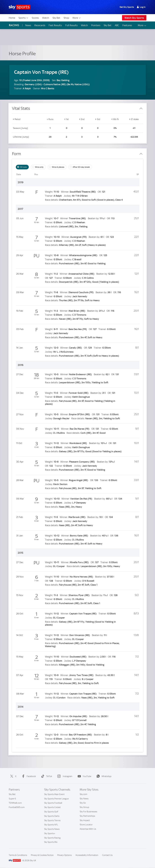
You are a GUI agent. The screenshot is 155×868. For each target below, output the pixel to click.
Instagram (64, 776)
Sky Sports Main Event (54, 794)
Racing (14, 25)
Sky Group (84, 807)
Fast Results (55, 25)
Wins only (39, 167)
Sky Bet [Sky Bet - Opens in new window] (108, 25)
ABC (117, 25)
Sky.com (83, 794)
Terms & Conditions (18, 855)
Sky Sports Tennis (52, 820)
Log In (141, 7)
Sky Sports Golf (51, 812)
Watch (46, 18)
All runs (23, 167)
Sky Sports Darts (52, 816)
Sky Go (83, 803)
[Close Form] (141, 154)
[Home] (20, 7)
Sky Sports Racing (52, 838)
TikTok (46, 776)
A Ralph (27, 88)
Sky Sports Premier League (56, 799)
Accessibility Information (87, 855)
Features (127, 25)
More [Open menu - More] (142, 25)
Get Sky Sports (127, 7)
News (28, 25)
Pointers (96, 25)
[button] (27, 120)
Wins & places (58, 167)
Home (12, 18)
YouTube (84, 776)
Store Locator (86, 825)
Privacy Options (64, 855)
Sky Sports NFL (51, 825)
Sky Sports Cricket (52, 807)
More (77, 18)
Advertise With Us (88, 829)
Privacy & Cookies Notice (42, 855)
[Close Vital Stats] (141, 108)
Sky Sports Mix (51, 842)
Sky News (84, 799)
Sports (23, 18)
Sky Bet (56, 18)
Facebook (28, 776)
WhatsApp (103, 776)
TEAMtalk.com (15, 803)
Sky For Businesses (88, 812)
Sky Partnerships (87, 816)
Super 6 (12, 799)
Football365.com (17, 807)
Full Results (71, 25)
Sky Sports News (52, 829)
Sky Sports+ (50, 833)
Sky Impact (85, 820)
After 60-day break (81, 167)
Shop (66, 18)
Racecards (40, 25)
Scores (35, 18)
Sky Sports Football (53, 803)
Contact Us (107, 855)
